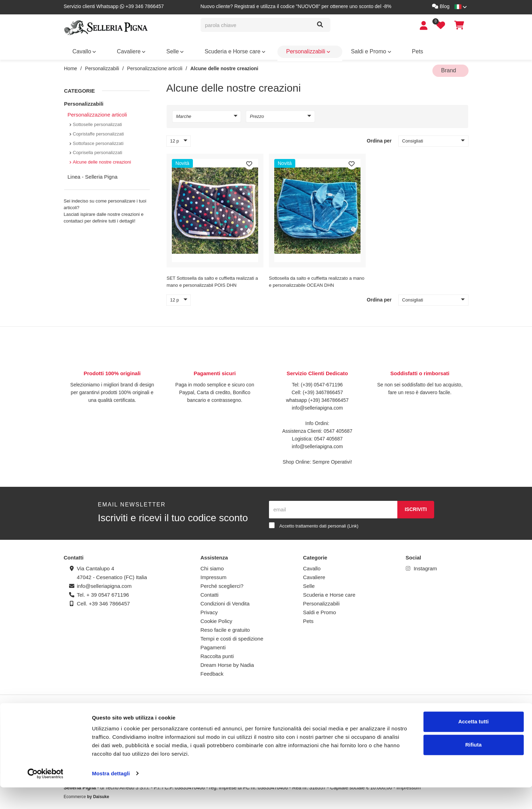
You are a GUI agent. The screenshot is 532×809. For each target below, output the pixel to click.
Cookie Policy (217, 618)
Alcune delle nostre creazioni (224, 68)
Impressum (214, 574)
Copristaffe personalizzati (99, 131)
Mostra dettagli (111, 795)
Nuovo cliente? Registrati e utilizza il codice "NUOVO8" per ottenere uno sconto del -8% (296, 6)
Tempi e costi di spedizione (232, 636)
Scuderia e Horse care (174, 51)
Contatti (210, 592)
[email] (333, 506)
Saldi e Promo (270, 51)
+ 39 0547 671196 (108, 592)
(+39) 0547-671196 (322, 382)
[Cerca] (320, 25)
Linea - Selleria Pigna (93, 174)
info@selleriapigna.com (317, 405)
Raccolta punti (217, 653)
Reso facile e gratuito (225, 627)
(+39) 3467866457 (322, 389)
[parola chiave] (256, 25)
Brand (454, 51)
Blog (441, 6)
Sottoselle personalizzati (97, 122)
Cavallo (78, 51)
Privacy (209, 609)
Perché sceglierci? (222, 583)
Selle (133, 51)
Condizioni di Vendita (225, 601)
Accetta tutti (474, 744)
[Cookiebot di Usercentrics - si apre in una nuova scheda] (45, 795)
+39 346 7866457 (109, 601)
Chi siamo (212, 566)
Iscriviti (416, 506)
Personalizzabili (226, 51)
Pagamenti (213, 645)
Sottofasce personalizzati (98, 140)
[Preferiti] (249, 161)
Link (353, 523)
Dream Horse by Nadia (227, 662)
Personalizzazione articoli (155, 68)
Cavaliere (107, 51)
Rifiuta (474, 766)
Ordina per (379, 138)
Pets (298, 51)
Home (71, 68)
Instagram (422, 566)
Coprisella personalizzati (98, 150)
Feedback (212, 671)
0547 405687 (338, 428)
